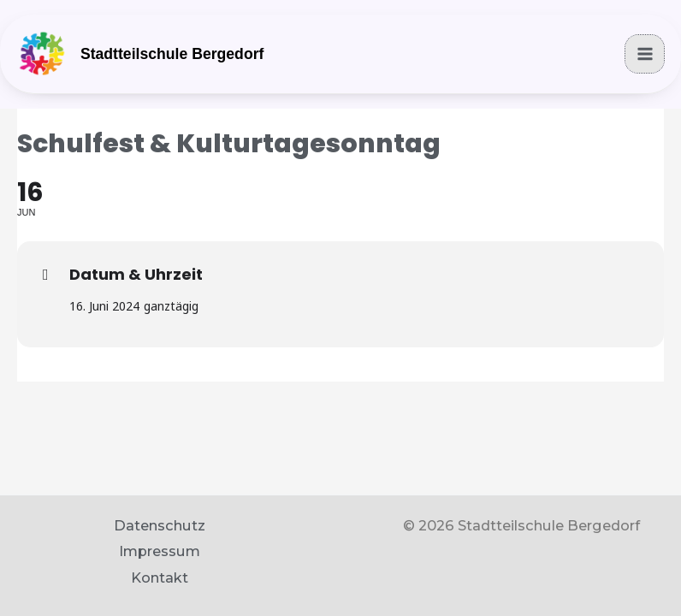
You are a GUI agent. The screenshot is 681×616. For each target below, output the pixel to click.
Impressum (160, 551)
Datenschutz (160, 525)
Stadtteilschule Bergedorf (176, 60)
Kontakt (160, 577)
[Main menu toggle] (645, 59)
